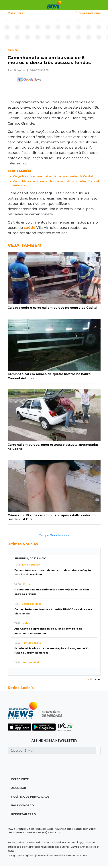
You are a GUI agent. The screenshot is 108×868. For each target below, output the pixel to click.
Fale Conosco (23, 805)
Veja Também (25, 245)
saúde (30, 228)
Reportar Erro (24, 814)
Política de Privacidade (30, 797)
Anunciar (19, 788)
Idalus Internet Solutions (73, 856)
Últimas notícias (88, 13)
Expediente (20, 779)
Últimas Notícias (23, 544)
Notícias (94, 679)
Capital (13, 50)
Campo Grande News (54, 535)
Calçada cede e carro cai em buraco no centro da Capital (53, 176)
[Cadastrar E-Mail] (52, 751)
